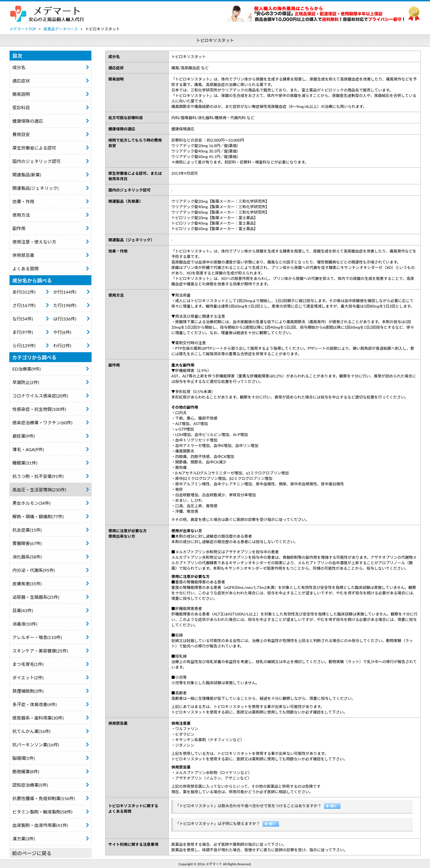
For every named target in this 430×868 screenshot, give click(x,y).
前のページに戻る (32, 853)
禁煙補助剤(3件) (28, 691)
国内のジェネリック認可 (36, 161)
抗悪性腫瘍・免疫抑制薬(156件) (44, 798)
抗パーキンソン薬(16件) (36, 745)
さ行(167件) (24, 305)
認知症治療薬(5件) (30, 785)
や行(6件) (62, 332)
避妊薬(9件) (24, 436)
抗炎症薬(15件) (27, 530)
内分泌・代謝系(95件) (34, 570)
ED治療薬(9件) (26, 369)
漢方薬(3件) (24, 839)
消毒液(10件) (25, 624)
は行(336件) (65, 319)
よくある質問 (26, 269)
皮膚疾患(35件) (27, 584)
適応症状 (21, 81)
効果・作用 (23, 201)
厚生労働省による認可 (34, 148)
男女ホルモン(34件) (31, 503)
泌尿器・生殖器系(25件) (36, 597)
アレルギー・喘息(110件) (37, 637)
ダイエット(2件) (28, 678)
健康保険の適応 (28, 121)
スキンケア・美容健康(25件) (40, 651)
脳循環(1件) (24, 758)
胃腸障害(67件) (27, 543)
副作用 (19, 228)
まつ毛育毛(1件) (28, 664)
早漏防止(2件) (26, 382)
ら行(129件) (24, 346)
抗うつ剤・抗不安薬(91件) (38, 476)
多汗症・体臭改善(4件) (35, 704)
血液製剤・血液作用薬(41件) (40, 825)
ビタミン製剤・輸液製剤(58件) (42, 812)
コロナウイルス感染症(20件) (40, 396)
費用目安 (21, 134)
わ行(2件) (62, 346)
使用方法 (21, 215)
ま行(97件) (23, 332)
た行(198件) (65, 305)
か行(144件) (65, 292)
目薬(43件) (23, 610)
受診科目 (21, 108)
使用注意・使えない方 (34, 242)
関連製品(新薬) (27, 175)
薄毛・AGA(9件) (28, 449)
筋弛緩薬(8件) (26, 771)
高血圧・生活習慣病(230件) (39, 490)
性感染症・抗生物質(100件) (39, 409)
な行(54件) (23, 319)
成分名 (19, 67)
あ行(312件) (24, 292)
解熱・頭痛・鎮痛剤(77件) (38, 516)
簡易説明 (21, 94)
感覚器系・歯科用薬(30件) (38, 718)
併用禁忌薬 (23, 255)
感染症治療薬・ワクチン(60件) (42, 422)
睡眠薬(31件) (25, 463)
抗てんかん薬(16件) (31, 731)
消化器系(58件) (27, 557)
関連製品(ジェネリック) (36, 188)
